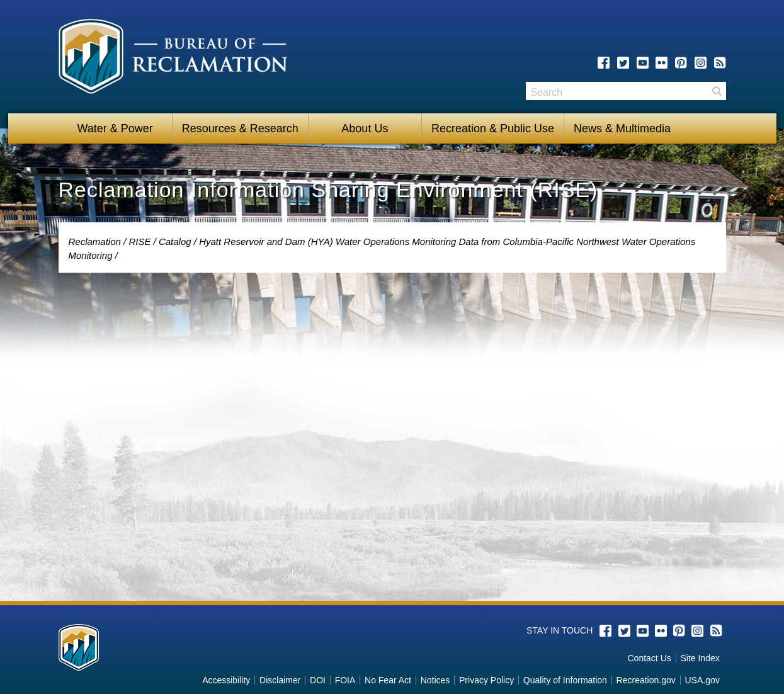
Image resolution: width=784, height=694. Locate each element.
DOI (318, 680)
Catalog (175, 242)
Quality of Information (565, 680)
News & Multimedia (622, 128)
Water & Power (115, 128)
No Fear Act (388, 680)
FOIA (345, 680)
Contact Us (650, 658)
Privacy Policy (486, 680)
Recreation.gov (646, 680)
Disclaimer (280, 680)
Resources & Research (240, 128)
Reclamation (95, 242)
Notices (435, 680)
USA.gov (702, 680)
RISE (139, 242)
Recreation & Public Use (493, 128)
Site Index (700, 658)
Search (717, 91)
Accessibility (226, 680)
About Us (365, 128)
